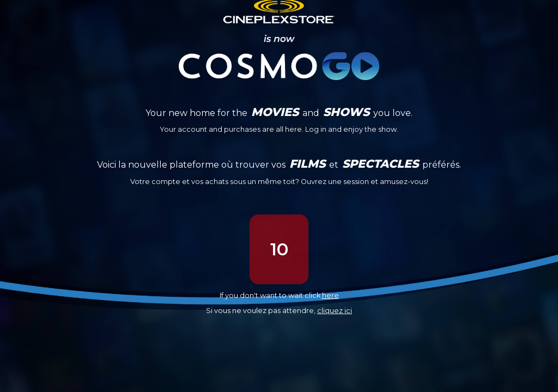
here (330, 295)
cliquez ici (335, 311)
